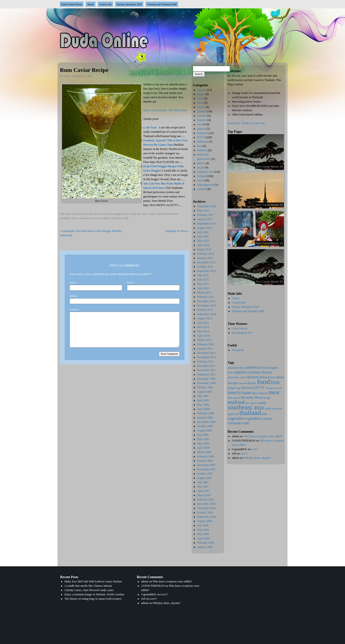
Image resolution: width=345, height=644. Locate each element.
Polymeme (238, 350)
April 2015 (203, 288)
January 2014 (205, 349)
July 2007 (203, 482)
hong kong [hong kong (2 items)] (234, 388)
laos (199, 146)
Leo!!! (255, 449)
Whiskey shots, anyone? (257, 458)
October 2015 (205, 267)
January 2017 (205, 219)
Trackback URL (120, 218)
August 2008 (205, 431)
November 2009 (207, 383)
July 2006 (203, 525)
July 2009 (203, 396)
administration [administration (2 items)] (236, 368)
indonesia (203, 142)
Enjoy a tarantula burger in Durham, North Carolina (94, 594)
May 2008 (203, 443)
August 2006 (205, 521)
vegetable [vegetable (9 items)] (236, 418)
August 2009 (205, 392)
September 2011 (207, 374)
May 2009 (203, 405)
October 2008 (205, 426)
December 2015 (206, 262)
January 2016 (205, 258)
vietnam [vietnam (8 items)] (234, 423)
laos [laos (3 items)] (254, 393)
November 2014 (207, 305)
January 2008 (205, 461)
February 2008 (206, 456)
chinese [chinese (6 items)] (266, 372)
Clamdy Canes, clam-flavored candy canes (89, 590)
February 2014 (206, 344)
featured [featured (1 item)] (243, 383)
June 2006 (203, 530)
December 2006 (206, 504)
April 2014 (203, 336)
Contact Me (105, 4)
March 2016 (204, 249)
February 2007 (206, 500)
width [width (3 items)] (245, 423)
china (200, 98)
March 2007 (204, 495)
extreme (202, 116)
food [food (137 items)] (264, 382)
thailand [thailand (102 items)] (250, 413)
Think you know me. (253, 123)
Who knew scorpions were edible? (263, 436)
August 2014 (205, 318)
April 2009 (203, 409)
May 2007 (203, 487)
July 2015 (203, 275)
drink (89, 214)
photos (201, 163)
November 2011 (206, 370)
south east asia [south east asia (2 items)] (273, 408)
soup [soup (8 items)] (262, 403)
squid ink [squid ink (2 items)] (233, 414)
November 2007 (207, 469)
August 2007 (205, 478)
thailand (202, 176)
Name (72, 283)
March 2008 (204, 452)
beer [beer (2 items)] (230, 373)
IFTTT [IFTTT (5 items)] (260, 388)
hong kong (203, 133)
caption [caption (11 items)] (240, 372)
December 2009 (206, 379)
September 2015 (207, 271)
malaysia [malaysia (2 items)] (263, 393)
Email (130, 283)
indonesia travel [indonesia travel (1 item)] (274, 388)
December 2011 (206, 366)
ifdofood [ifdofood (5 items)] (247, 388)
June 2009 (203, 400)
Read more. (234, 123)
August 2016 (205, 228)
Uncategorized (206, 185)
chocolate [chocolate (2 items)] (233, 377)
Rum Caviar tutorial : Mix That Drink (165, 110)
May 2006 (203, 534)
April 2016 (203, 245)
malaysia (202, 150)
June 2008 (203, 439)
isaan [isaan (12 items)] (246, 393)
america (202, 90)
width (159, 214)
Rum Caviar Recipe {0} (270, 167)
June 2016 (203, 236)
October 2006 (205, 512)
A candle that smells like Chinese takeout (88, 586)
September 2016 (207, 224)
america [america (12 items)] (253, 367)
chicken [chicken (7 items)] (253, 372)
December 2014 (206, 301)
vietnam (202, 189)
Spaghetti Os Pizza (177, 231)
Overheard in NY (242, 333)
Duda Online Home (72, 4)
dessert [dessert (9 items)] (253, 377)
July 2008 (203, 435)
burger (201, 94)
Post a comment (80, 218)
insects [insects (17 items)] (234, 392)
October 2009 (205, 387)
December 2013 (206, 353)
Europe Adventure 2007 (129, 4)
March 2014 (204, 340)
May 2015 (203, 284)
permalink (65, 218)
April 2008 (203, 448)
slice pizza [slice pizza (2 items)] (251, 403)
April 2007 (203, 491)
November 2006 (207, 508)
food (200, 124)
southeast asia (205, 172)
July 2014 (203, 323)
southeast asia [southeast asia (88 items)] (246, 407)
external (98, 214)
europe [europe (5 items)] (233, 383)
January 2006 (205, 547)
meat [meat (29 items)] (274, 392)
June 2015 (203, 280)
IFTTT (201, 137)
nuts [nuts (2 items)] (230, 398)
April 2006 (203, 538)
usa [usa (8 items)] (264, 414)
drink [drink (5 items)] (280, 377)
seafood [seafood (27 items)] (236, 402)
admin (67, 76)
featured (202, 120)
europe (201, 107)
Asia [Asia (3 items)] (264, 368)
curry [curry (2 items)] (243, 377)
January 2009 (205, 418)
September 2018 (207, 206)
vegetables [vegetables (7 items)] (253, 418)
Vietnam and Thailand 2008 (162, 4)
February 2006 (206, 543)
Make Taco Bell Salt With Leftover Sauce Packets (93, 581)
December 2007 (206, 465)
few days (142, 214)
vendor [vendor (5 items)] (267, 418)
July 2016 (203, 232)
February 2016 (206, 254)
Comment (74, 309)
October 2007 (205, 474)
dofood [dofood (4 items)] (264, 377)
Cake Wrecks (240, 328)
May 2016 (203, 241)
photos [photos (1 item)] (237, 398)
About (91, 4)
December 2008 (206, 422)
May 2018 (203, 211)
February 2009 (206, 413)
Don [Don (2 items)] (273, 377)
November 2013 (207, 357)
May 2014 (203, 331)
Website (73, 296)
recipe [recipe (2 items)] (267, 398)
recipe (106, 214)
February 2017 (206, 215)
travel (200, 180)
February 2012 (206, 362)
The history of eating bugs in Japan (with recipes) (93, 599)
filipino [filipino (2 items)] (252, 383)
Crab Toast (150, 127)
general (201, 129)
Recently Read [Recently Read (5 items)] (252, 397)
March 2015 (204, 293)
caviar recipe (129, 214)
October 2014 (205, 310)
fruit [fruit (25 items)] (275, 382)
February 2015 (206, 297)
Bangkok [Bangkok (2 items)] (273, 368)
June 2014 (203, 327)
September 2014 (207, 314)
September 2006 (207, 517)
